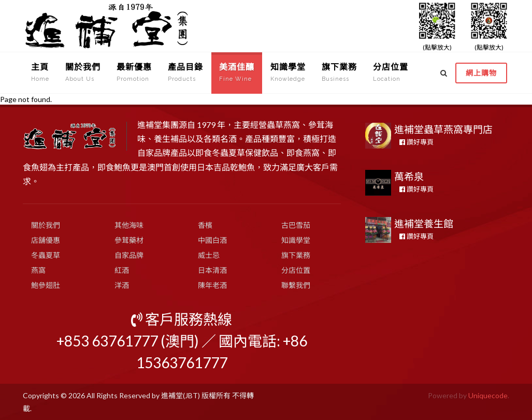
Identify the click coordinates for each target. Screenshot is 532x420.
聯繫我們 (296, 285)
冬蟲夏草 (46, 255)
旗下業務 (296, 255)
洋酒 (122, 285)
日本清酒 (212, 270)
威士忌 (209, 255)
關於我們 (46, 225)
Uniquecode (488, 395)
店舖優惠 (46, 240)
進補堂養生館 (424, 223)
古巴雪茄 (296, 225)
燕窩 (38, 270)
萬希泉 (409, 176)
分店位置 (296, 270)
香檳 (205, 225)
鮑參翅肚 (46, 285)
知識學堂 (296, 240)
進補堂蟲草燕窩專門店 (443, 129)
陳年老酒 (212, 285)
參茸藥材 (129, 240)
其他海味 (129, 225)
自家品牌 (129, 255)
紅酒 (122, 270)
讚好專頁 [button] (416, 142)
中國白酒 (212, 240)
